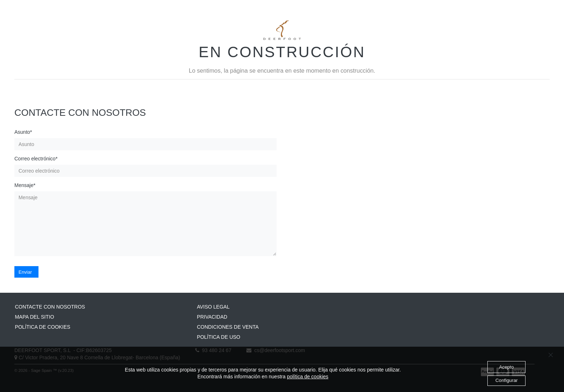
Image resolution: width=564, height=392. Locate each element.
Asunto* (23, 132)
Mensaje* (25, 185)
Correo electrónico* (36, 159)
